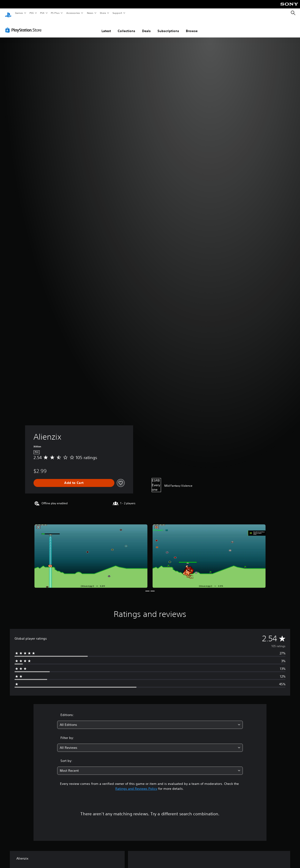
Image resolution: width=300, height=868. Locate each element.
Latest (106, 26)
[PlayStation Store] (24, 26)
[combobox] (150, 720)
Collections (126, 26)
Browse (192, 26)
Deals (146, 26)
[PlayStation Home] (8, 13)
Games (19, 13)
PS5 (32, 13)
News (90, 13)
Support (117, 13)
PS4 (42, 13)
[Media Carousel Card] (91, 552)
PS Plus (55, 13)
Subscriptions (168, 26)
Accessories (73, 13)
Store (103, 13)
